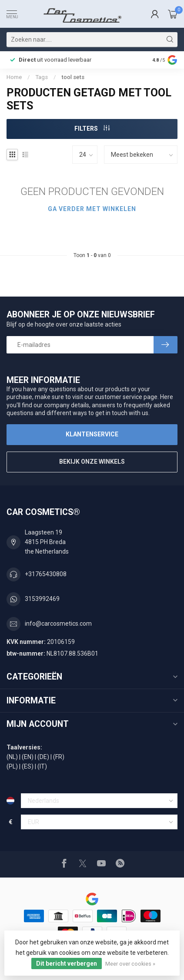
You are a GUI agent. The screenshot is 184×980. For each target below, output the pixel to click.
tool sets (73, 77)
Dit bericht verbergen (67, 964)
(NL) (12, 757)
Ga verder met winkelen (92, 209)
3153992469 (42, 599)
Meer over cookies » (130, 964)
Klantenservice (92, 434)
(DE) (43, 757)
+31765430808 (46, 574)
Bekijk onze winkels (92, 462)
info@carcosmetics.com (58, 624)
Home (14, 77)
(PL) (12, 766)
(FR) (59, 757)
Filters (92, 129)
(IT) (42, 766)
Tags (42, 77)
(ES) (28, 766)
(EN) (28, 757)
